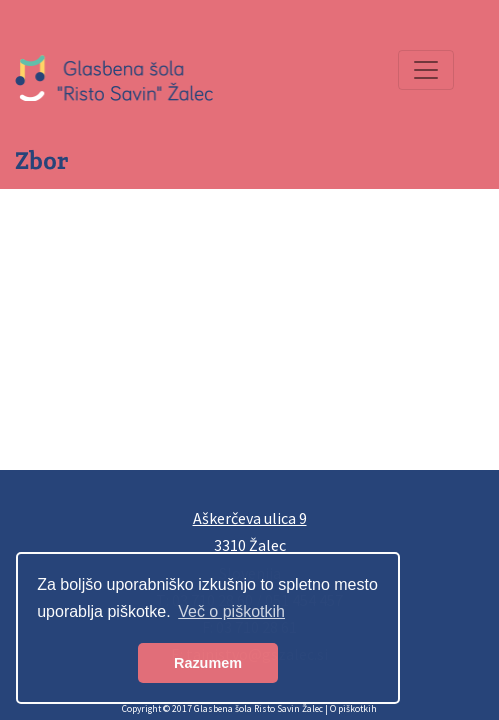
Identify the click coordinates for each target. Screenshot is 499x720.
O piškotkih (353, 709)
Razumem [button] (208, 663)
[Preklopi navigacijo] (426, 70)
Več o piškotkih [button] (231, 611)
